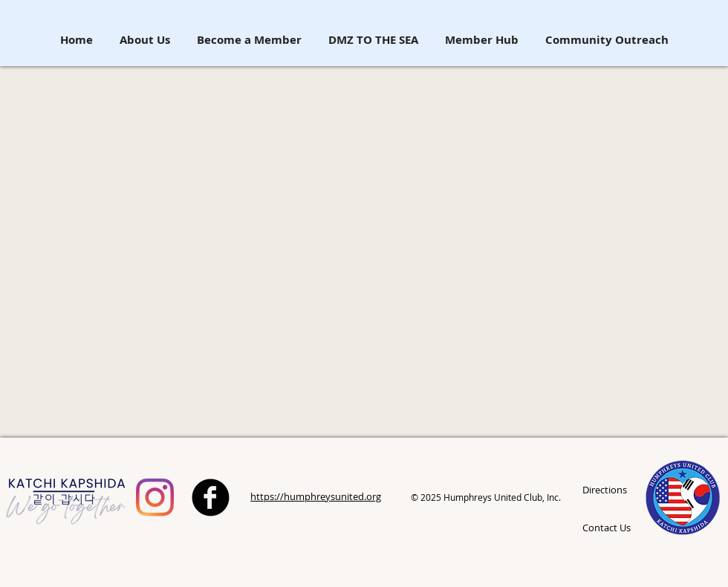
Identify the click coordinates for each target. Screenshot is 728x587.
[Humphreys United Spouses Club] (155, 497)
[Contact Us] (609, 528)
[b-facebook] (211, 497)
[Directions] (620, 490)
